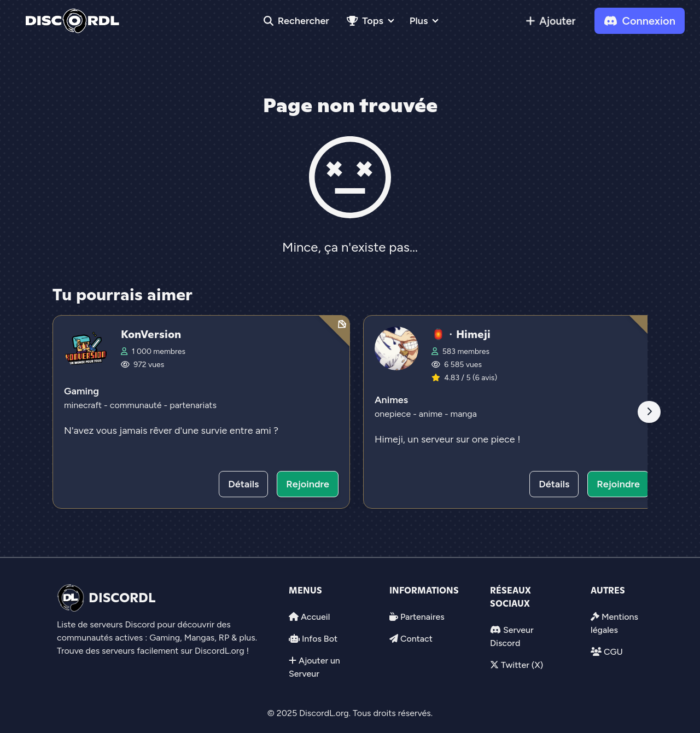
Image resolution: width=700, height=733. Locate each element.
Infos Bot (320, 639)
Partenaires (422, 617)
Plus (419, 21)
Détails (243, 484)
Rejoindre (308, 484)
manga (464, 414)
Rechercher (296, 21)
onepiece (393, 414)
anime (431, 414)
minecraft (83, 405)
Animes (391, 400)
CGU (613, 652)
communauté (136, 405)
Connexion (640, 21)
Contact (416, 639)
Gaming (81, 391)
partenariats (193, 405)
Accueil (315, 617)
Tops (365, 21)
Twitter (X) (522, 665)
